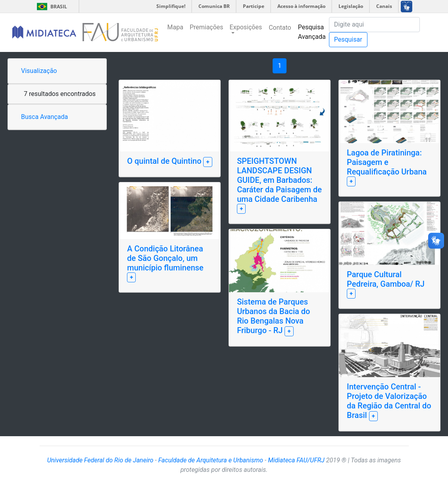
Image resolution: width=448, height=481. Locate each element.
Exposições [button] (246, 27)
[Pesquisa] (374, 25)
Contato (280, 28)
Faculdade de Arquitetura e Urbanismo (211, 460)
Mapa (175, 27)
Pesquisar (348, 39)
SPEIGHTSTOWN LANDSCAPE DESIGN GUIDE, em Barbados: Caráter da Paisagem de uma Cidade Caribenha (279, 180)
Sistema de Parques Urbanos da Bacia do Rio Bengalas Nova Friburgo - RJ (273, 316)
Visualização (39, 71)
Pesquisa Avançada (312, 32)
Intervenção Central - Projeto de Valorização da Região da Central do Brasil (389, 401)
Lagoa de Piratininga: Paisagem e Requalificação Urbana (387, 162)
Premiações (207, 27)
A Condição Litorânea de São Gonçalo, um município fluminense (165, 258)
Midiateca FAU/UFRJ (296, 460)
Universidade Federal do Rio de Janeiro (100, 460)
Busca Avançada (44, 117)
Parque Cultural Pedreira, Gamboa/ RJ (386, 279)
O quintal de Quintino (165, 161)
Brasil (51, 7)
